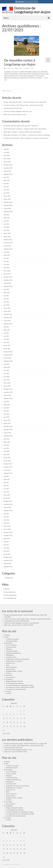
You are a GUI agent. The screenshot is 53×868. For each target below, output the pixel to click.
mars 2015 (6, 551)
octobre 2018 (7, 433)
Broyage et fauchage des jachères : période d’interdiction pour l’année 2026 (25, 102)
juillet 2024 (7, 218)
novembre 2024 (8, 205)
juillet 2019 (7, 405)
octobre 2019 (7, 395)
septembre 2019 (8, 398)
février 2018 (7, 458)
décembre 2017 (8, 464)
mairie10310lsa (10, 68)
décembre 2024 (8, 202)
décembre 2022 (8, 277)
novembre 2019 (8, 392)
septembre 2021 (8, 324)
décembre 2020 (8, 352)
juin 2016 (6, 514)
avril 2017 (6, 489)
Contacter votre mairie (12, 639)
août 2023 (6, 252)
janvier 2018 (7, 461)
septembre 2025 (8, 174)
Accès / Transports (11, 645)
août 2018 (6, 439)
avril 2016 (6, 520)
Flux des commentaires (10, 595)
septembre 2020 (8, 361)
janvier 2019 (7, 423)
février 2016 (7, 526)
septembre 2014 (8, 567)
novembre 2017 (8, 467)
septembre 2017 (8, 473)
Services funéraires (11, 667)
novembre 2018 (8, 430)
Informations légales (12, 641)
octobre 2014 (7, 564)
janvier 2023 (7, 274)
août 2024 (6, 215)
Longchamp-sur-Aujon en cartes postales (18, 659)
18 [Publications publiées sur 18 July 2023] (7, 722)
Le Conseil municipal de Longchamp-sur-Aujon (20, 685)
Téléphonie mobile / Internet (14, 671)
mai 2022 (6, 299)
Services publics (11, 669)
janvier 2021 (7, 349)
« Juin (4, 734)
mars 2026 (6, 156)
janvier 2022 (7, 311)
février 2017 (7, 495)
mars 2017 (6, 492)
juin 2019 (6, 408)
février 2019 (7, 420)
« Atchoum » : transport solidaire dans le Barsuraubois (31, 129)
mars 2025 (6, 193)
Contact (6, 637)
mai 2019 (6, 411)
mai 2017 (6, 486)
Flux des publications (10, 592)
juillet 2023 (7, 255)
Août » (8, 734)
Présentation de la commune (14, 661)
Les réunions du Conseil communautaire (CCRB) (20, 687)
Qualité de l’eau (11, 663)
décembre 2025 (8, 165)
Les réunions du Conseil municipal (16, 689)
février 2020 (7, 383)
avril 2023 (6, 265)
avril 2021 (6, 339)
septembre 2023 (8, 249)
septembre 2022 (8, 286)
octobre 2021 (7, 321)
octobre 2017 (7, 470)
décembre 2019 (8, 389)
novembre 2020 (8, 355)
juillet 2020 (7, 367)
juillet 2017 (7, 479)
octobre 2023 (7, 246)
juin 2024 (6, 221)
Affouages (9, 649)
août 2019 (6, 402)
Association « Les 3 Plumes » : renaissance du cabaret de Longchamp (30, 135)
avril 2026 (6, 152)
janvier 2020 (7, 386)
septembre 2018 (8, 436)
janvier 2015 (7, 554)
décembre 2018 (8, 427)
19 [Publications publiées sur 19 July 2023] (11, 722)
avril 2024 (6, 227)
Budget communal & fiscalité (14, 681)
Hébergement (10, 655)
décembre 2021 (8, 314)
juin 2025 (6, 184)
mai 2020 (6, 374)
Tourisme (9, 673)
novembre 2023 (8, 243)
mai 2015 (6, 545)
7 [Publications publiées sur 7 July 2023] (17, 714)
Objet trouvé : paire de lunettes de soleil (15, 115)
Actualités (7, 635)
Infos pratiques (8, 643)
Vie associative (8, 675)
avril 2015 (6, 548)
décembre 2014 (8, 557)
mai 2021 (6, 336)
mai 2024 (6, 224)
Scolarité (9, 693)
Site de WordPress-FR (10, 598)
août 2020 (6, 364)
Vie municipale (8, 679)
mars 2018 (6, 455)
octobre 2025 (7, 171)
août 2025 (6, 177)
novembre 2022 (8, 280)
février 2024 (7, 233)
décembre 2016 (8, 501)
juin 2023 (6, 258)
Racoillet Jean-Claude (10, 138)
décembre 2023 (8, 240)
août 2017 (6, 476)
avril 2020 (6, 377)
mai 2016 (6, 517)
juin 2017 (6, 483)
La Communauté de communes (15, 683)
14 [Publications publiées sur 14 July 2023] (17, 718)
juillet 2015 (7, 539)
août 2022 (6, 289)
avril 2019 (6, 414)
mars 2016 (6, 523)
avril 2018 (6, 451)
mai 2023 (6, 261)
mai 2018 (6, 448)
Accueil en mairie (11, 647)
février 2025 (7, 196)
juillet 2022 (7, 293)
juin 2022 (6, 296)
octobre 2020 (7, 358)
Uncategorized (26, 68)
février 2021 (7, 346)
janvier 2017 (7, 498)
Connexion (7, 589)
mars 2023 (6, 268)
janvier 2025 (7, 199)
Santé (8, 665)
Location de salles (11, 657)
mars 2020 (6, 380)
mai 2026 (6, 149)
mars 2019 (6, 417)
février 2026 (7, 159)
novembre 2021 (8, 318)
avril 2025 (6, 190)
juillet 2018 (7, 442)
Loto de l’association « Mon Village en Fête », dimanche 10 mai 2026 (23, 105)
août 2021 (6, 327)
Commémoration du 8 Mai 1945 (13, 108)
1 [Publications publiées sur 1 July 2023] (21, 710)
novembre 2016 (8, 504)
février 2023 (7, 271)
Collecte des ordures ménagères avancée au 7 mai (18, 111)
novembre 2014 (8, 560)
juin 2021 (6, 333)
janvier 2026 (7, 162)
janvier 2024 (7, 237)
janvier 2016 (7, 529)
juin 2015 (6, 542)
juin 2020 (6, 370)
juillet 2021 (7, 330)
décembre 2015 (8, 532)
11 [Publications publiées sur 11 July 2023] (7, 718)
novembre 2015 (8, 536)
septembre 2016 (8, 511)
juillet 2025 (7, 180)
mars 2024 (6, 230)
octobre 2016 (7, 507)
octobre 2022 (7, 283)
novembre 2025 (8, 168)
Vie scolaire (7, 691)
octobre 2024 (7, 209)
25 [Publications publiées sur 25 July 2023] (7, 726)
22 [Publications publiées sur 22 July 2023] (21, 722)
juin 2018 (6, 445)
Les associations (11, 677)
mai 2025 (6, 187)
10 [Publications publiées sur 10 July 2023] (4, 718)
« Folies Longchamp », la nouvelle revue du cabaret (34, 138)
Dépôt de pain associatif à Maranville (27, 126)
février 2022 (7, 308)
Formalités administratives (14, 653)
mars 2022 (6, 305)
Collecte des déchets (12, 651)
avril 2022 (6, 302)
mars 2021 (6, 342)
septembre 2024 (8, 212)
